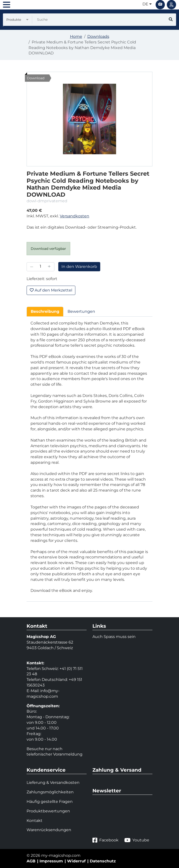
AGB (31, 861)
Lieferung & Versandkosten (53, 782)
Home (76, 36)
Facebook (105, 840)
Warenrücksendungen (49, 830)
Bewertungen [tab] (81, 311)
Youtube (137, 840)
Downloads (98, 36)
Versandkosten (75, 216)
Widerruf (76, 861)
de (147, 4)
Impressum (51, 861)
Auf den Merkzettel (51, 290)
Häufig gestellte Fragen (50, 802)
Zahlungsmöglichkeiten (50, 792)
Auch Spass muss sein (114, 637)
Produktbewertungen (48, 811)
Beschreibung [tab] (45, 311)
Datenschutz (103, 861)
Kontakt (35, 821)
